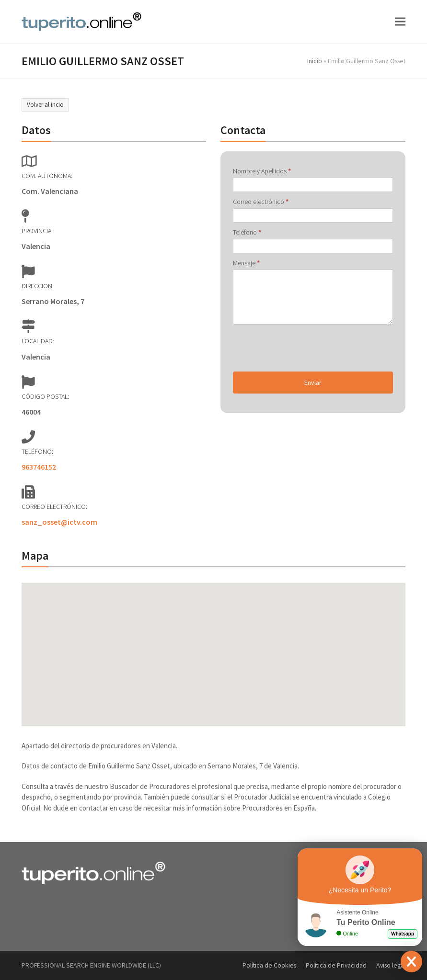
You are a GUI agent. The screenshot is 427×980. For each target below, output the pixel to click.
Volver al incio (45, 105)
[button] (400, 21)
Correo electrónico (261, 202)
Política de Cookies (269, 965)
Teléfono (247, 232)
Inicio (315, 61)
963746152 (39, 467)
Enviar (313, 383)
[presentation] (306, 348)
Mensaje (246, 263)
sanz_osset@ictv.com (59, 522)
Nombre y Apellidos (262, 171)
